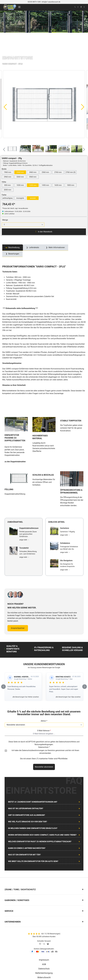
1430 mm (45, 185)
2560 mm (45, 172)
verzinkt (33, 198)
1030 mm (20, 185)
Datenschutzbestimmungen (33, 721)
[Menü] (19, 7)
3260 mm (20, 177)
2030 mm (8, 190)
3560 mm (33, 177)
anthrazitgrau (8, 198)
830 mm (8, 185)
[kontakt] (75, 7)
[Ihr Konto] (78, 7)
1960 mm (8, 172)
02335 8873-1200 (34, 2)
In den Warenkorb (44, 232)
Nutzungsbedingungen (44, 715)
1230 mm (33, 185)
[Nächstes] (83, 107)
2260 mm (20, 172)
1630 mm (58, 185)
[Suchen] (81, 7)
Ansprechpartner (18, 599)
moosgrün (20, 198)
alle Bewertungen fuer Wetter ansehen (26, 667)
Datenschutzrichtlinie (67, 712)
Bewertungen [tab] (14, 254)
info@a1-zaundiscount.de (51, 2)
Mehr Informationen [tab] (56, 247)
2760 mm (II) (71, 172)
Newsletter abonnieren (44, 737)
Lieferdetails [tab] (34, 247)
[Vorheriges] (5, 107)
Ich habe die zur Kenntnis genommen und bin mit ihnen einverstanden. (45, 722)
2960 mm (8, 177)
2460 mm (33, 172)
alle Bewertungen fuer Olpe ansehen (68, 667)
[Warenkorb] (84, 7)
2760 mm (58, 172)
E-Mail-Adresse (44, 701)
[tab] (13, 248)
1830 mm (71, 185)
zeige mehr (24, 510)
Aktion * (44, 691)
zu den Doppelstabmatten (15, 447)
